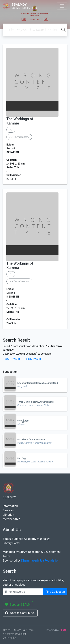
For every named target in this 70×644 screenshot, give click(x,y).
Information (10, 506)
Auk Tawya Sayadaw (19, 137)
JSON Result (33, 359)
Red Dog (21, 458)
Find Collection (55, 592)
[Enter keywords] (23, 592)
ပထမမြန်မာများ (23, 421)
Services (8, 510)
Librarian (8, 515)
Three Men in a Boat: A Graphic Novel (36, 402)
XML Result (13, 359)
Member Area (12, 519)
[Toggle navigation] (62, 6)
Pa (11, 130)
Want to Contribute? (20, 613)
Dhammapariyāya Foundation (40, 561)
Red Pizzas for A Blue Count (31, 440)
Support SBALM (18, 605)
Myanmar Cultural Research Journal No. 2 (38, 383)
